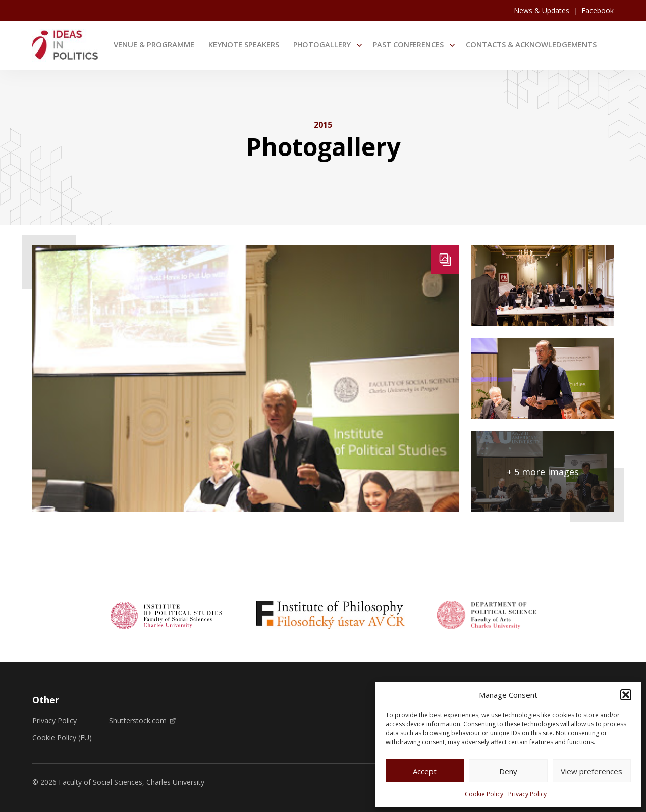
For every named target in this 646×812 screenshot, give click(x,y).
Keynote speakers (244, 44)
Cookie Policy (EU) (62, 738)
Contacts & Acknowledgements (531, 44)
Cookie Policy (484, 794)
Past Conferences (408, 45)
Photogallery (322, 45)
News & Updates (542, 10)
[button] (626, 695)
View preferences (591, 771)
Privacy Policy (527, 794)
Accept (425, 771)
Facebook (598, 10)
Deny (508, 771)
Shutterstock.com (142, 721)
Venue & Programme (154, 44)
